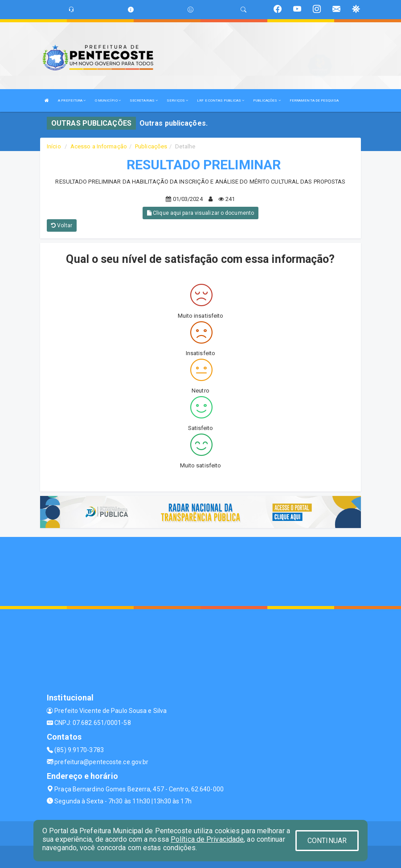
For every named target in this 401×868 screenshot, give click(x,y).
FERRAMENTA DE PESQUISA (314, 100)
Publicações (151, 146)
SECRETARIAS (144, 100)
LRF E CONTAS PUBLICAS (221, 100)
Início (54, 146)
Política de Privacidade (207, 839)
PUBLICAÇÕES (267, 100)
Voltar (62, 225)
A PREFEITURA (72, 100)
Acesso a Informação (99, 146)
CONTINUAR (327, 841)
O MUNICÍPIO (108, 100)
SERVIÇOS (177, 100)
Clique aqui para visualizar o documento (200, 213)
